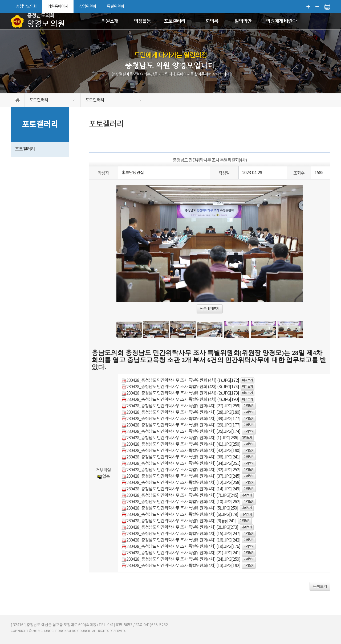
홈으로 (18, 100)
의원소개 (110, 21)
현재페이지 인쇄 (327, 7)
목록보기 (320, 586)
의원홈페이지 (58, 7)
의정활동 (142, 21)
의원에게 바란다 (281, 21)
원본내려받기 (210, 309)
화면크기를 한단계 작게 (317, 7)
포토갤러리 (174, 21)
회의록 (212, 21)
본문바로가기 (0, 0)
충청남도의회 (26, 7)
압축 (103, 476)
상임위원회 (88, 7)
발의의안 (243, 21)
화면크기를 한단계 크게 (308, 7)
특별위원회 (115, 7)
